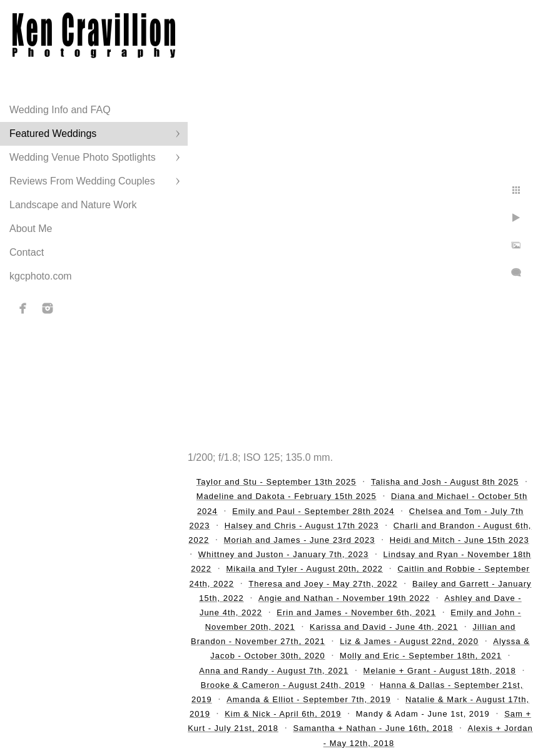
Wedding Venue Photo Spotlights (83, 157)
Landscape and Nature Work (73, 205)
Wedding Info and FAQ (60, 110)
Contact (27, 252)
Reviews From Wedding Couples (82, 181)
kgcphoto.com (41, 276)
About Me (31, 229)
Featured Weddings (53, 134)
